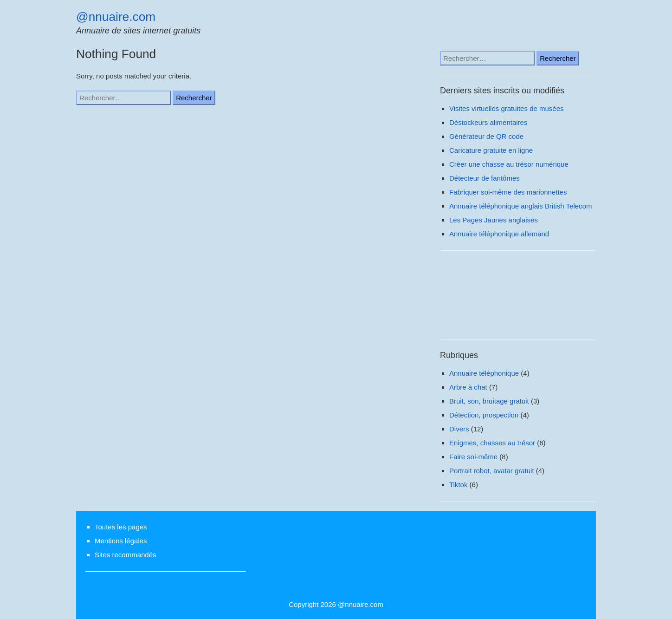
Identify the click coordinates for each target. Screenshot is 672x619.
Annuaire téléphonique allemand (499, 234)
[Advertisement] (518, 297)
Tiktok (458, 485)
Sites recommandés (126, 555)
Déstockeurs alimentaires (488, 122)
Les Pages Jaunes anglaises (494, 220)
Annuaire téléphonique (484, 373)
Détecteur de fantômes (485, 178)
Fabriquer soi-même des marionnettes (508, 192)
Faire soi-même (473, 457)
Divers (459, 429)
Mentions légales (121, 541)
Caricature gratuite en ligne (491, 150)
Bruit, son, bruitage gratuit (489, 401)
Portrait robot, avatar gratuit (492, 471)
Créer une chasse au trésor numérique (509, 164)
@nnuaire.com (116, 17)
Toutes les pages (121, 527)
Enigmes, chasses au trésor (492, 443)
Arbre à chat (468, 387)
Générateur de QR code (486, 136)
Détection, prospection (484, 415)
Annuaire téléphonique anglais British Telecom (520, 206)
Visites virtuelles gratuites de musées (507, 108)
